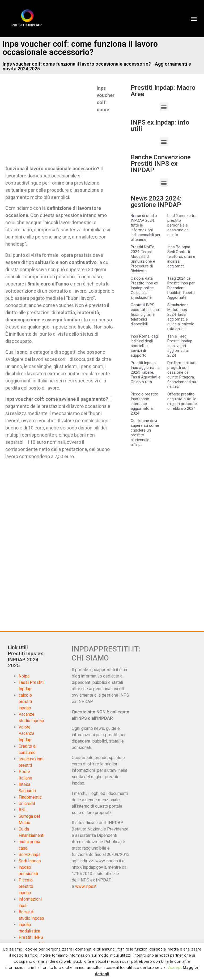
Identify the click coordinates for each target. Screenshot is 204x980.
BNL (23, 810)
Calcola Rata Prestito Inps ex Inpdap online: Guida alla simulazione (144, 288)
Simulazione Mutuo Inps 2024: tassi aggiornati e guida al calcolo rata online (181, 317)
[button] (194, 19)
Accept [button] (175, 968)
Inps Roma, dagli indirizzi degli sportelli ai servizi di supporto (145, 346)
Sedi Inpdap (30, 861)
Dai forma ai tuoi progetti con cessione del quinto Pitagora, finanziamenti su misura (182, 375)
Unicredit (27, 804)
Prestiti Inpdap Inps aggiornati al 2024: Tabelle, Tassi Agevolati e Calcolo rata (146, 372)
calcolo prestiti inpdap (25, 702)
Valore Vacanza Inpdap (26, 733)
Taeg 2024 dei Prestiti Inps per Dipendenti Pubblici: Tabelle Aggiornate (181, 288)
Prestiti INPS (31, 937)
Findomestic (30, 797)
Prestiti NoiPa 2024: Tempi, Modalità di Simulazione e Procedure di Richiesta (143, 259)
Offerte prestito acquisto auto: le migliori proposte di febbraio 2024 (182, 401)
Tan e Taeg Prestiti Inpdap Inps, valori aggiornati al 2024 (180, 346)
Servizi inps (30, 855)
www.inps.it (86, 886)
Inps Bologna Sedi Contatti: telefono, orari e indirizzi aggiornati (181, 257)
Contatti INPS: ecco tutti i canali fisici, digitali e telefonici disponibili (146, 314)
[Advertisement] (50, 124)
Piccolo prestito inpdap (26, 886)
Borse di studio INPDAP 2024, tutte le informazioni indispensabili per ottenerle (146, 228)
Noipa (24, 676)
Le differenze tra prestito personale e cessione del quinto (182, 225)
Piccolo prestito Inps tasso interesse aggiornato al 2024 (144, 404)
